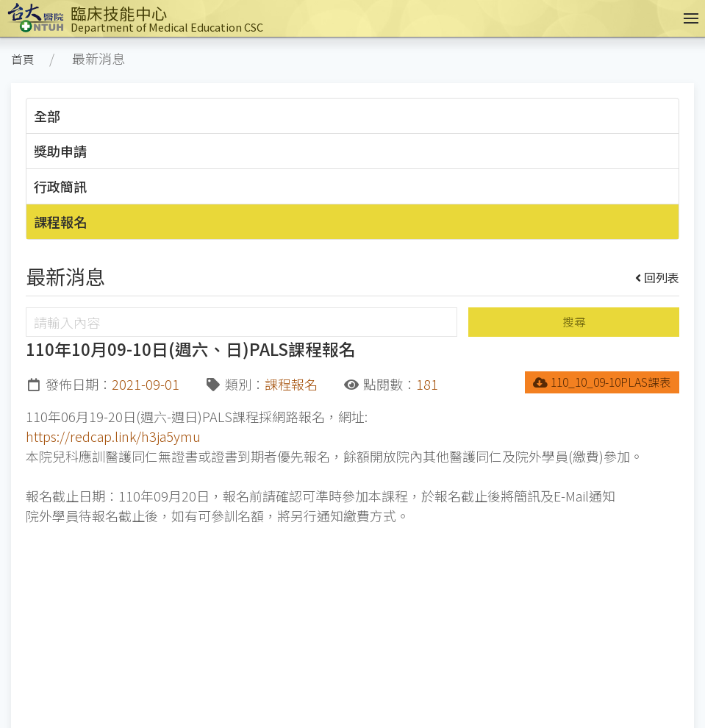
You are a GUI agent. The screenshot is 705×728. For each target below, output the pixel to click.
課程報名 (60, 221)
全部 (47, 115)
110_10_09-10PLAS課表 (602, 382)
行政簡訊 (60, 186)
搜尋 (574, 322)
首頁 (23, 59)
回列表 (658, 277)
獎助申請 (60, 151)
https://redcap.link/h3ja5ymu (113, 436)
